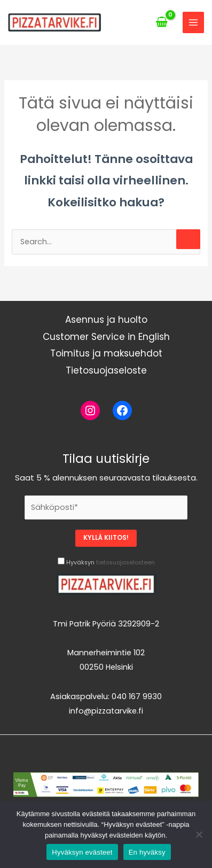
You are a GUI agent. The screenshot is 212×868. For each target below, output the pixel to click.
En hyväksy (147, 852)
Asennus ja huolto (106, 320)
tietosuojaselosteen (125, 563)
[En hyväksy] (199, 834)
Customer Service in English (106, 337)
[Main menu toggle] (193, 22)
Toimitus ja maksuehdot (106, 353)
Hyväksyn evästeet (82, 852)
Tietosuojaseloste (106, 370)
